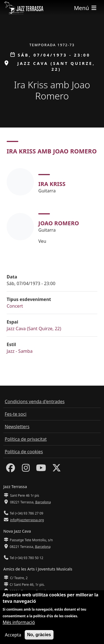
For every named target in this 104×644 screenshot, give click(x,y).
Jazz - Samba (20, 351)
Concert (15, 306)
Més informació (19, 622)
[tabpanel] (52, 206)
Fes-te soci (16, 414)
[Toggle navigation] (86, 8)
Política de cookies (24, 452)
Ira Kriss (52, 184)
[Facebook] (11, 469)
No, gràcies (39, 635)
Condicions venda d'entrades (35, 401)
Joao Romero (59, 223)
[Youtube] (41, 469)
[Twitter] (57, 469)
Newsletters (17, 427)
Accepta (13, 635)
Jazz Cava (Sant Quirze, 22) (34, 329)
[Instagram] (26, 469)
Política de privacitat (26, 439)
